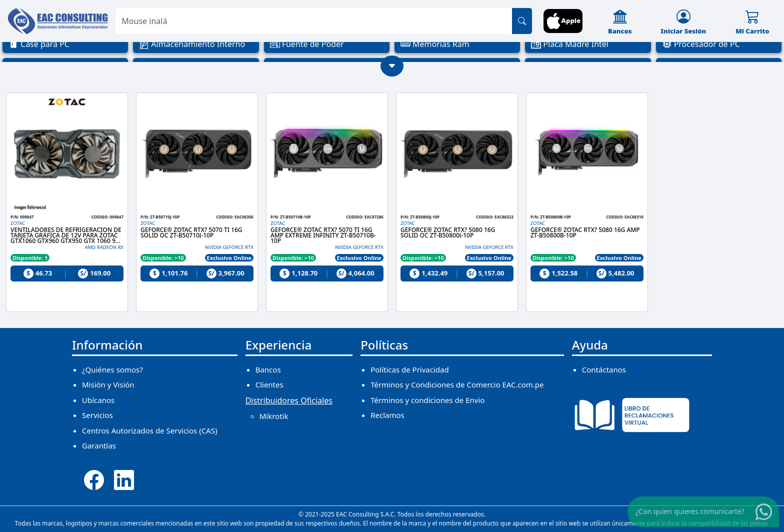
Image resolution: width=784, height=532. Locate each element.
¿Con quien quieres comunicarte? (690, 511)
